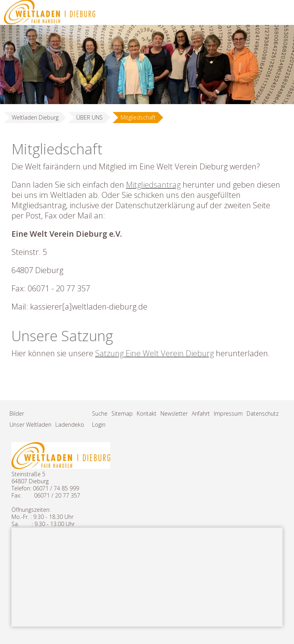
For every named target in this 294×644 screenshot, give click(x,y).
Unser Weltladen (30, 425)
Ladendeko (70, 425)
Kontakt (147, 413)
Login (99, 425)
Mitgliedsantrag (153, 185)
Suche (100, 413)
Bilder (17, 413)
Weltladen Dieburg (35, 117)
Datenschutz (263, 413)
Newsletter (174, 413)
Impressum (228, 413)
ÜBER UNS (90, 117)
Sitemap (122, 413)
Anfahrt (201, 413)
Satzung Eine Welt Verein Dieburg (155, 353)
